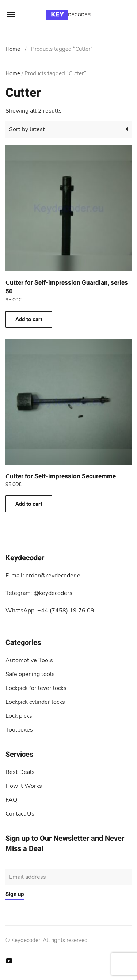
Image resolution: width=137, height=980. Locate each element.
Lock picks (19, 716)
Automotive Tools (29, 660)
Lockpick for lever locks (36, 688)
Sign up (15, 894)
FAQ (11, 800)
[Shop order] (68, 129)
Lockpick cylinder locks (35, 702)
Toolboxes (19, 730)
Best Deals (20, 772)
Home (13, 49)
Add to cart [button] (29, 319)
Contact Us (20, 814)
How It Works (24, 786)
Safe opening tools (30, 674)
